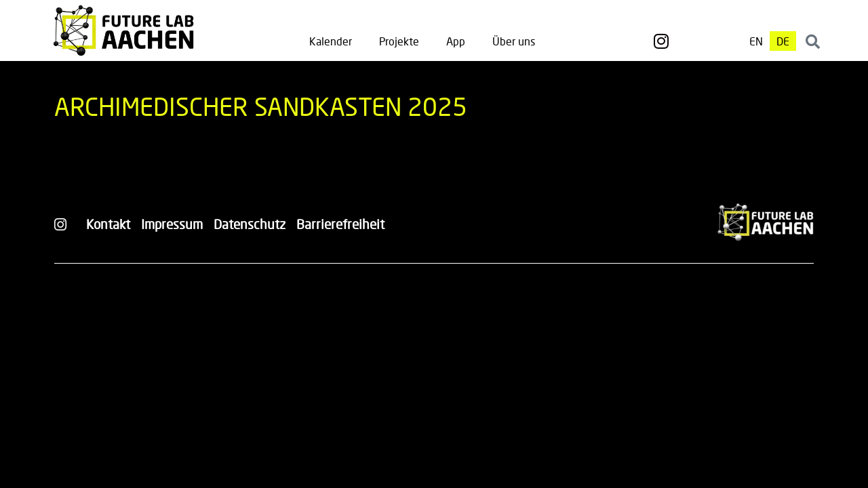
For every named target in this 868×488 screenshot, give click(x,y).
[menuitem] (756, 41)
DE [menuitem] (783, 41)
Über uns (514, 41)
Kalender (331, 41)
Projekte (399, 41)
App (456, 41)
